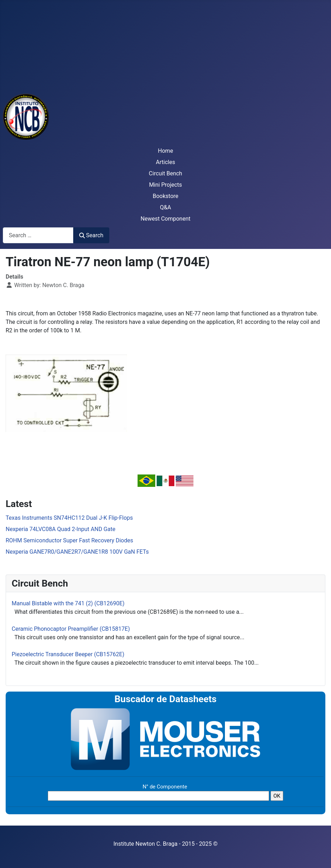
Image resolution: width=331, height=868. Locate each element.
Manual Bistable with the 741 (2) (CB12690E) (68, 603)
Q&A (165, 207)
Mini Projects (165, 185)
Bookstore (166, 196)
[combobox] (38, 235)
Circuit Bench (165, 173)
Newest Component (166, 219)
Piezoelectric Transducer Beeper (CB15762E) (68, 654)
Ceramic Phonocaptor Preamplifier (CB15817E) (71, 629)
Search (91, 235)
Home (165, 151)
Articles (165, 162)
